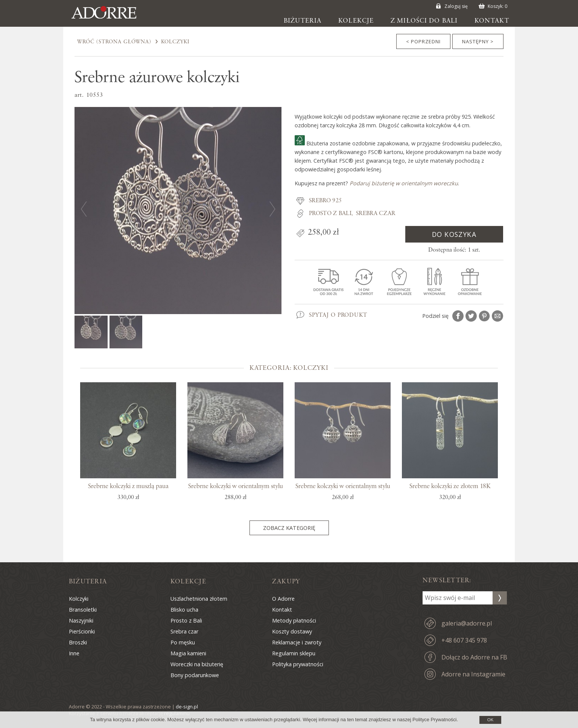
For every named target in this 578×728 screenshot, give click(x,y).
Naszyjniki (81, 620)
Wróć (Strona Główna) (114, 42)
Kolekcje (356, 21)
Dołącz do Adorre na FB (474, 657)
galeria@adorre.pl (467, 623)
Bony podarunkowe (195, 675)
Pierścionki (82, 631)
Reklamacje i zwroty (297, 642)
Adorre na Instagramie (473, 674)
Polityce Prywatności (434, 720)
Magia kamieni (188, 653)
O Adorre (283, 599)
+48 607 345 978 (464, 640)
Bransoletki (83, 610)
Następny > (478, 41)
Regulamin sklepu (294, 653)
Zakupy (286, 581)
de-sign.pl (187, 707)
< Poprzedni (423, 41)
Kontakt (492, 21)
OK (491, 720)
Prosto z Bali (330, 214)
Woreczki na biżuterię (197, 664)
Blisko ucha (184, 610)
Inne (74, 653)
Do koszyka (454, 234)
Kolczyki (175, 42)
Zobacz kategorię (289, 528)
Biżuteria (303, 21)
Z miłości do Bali (424, 21)
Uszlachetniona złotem (199, 599)
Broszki (78, 642)
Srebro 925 (325, 201)
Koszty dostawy (292, 631)
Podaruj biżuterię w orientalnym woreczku (404, 183)
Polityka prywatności (298, 664)
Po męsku (183, 642)
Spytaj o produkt (338, 315)
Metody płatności (294, 620)
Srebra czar (376, 214)
